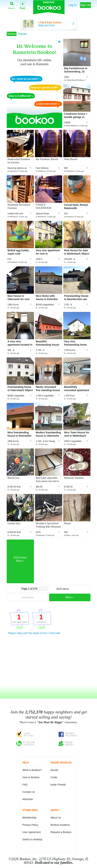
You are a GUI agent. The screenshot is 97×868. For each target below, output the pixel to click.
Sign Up (85, 5)
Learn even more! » (48, 104)
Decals (54, 770)
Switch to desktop (32, 839)
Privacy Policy (30, 825)
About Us (56, 818)
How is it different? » (21, 96)
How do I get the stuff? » (45, 88)
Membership (29, 818)
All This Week (32, 633)
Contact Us (29, 792)
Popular (22, 34)
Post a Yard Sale (51, 633)
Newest (12, 34)
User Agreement (32, 832)
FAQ (25, 785)
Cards (54, 777)
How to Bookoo (31, 777)
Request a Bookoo (61, 832)
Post (22, 5)
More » (70, 597)
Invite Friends (58, 785)
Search (12, 5)
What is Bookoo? (32, 770)
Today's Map (15, 633)
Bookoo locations (60, 825)
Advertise (28, 799)
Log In (72, 5)
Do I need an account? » (26, 79)
